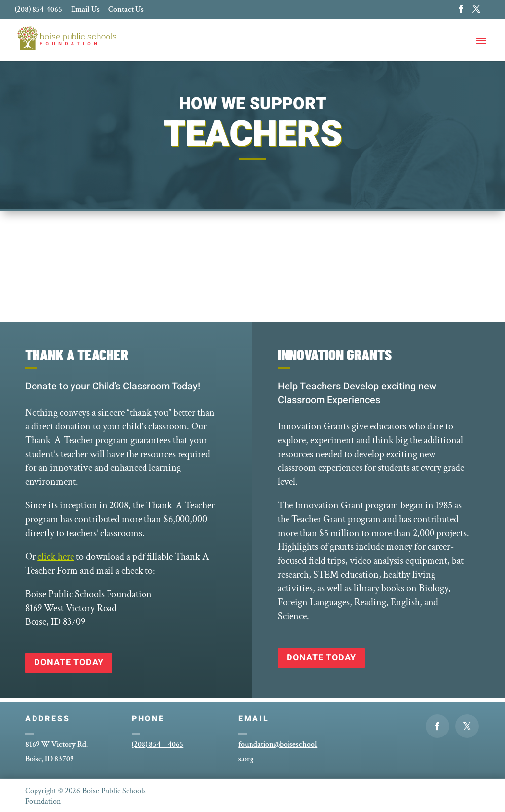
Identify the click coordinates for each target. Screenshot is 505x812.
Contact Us (126, 10)
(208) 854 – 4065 (158, 745)
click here (56, 557)
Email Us (85, 10)
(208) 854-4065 (38, 10)
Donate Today (69, 663)
